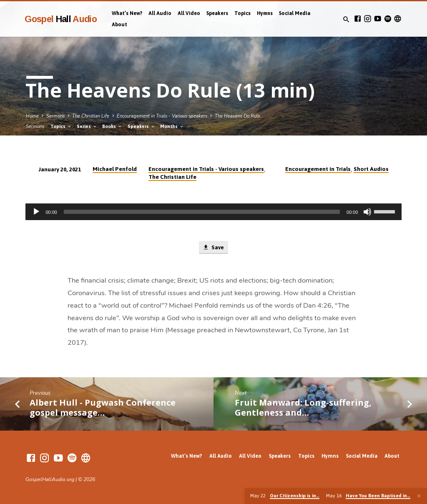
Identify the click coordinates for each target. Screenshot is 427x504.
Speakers (217, 13)
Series (87, 126)
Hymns (265, 13)
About (119, 25)
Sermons (55, 116)
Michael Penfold (115, 169)
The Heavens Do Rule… (239, 116)
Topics (242, 13)
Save (213, 247)
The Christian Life (91, 116)
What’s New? (127, 13)
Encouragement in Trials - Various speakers (162, 116)
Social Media (295, 13)
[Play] (36, 212)
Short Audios (371, 169)
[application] (213, 212)
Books (112, 126)
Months (172, 126)
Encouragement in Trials (318, 169)
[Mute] (367, 212)
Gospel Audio (61, 19)
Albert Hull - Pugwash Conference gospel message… (103, 407)
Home (32, 116)
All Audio (160, 13)
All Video (189, 13)
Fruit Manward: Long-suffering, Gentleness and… (303, 407)
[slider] (202, 212)
